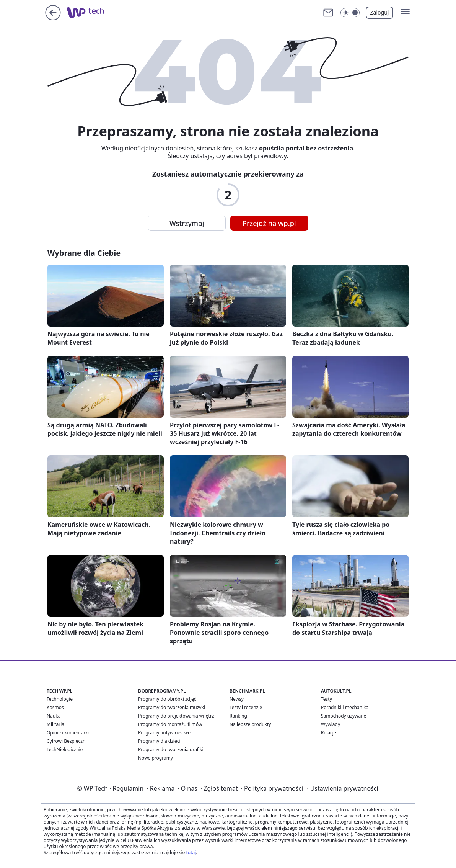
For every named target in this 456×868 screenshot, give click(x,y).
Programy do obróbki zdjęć (167, 699)
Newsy (237, 699)
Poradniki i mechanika (345, 707)
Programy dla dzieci (159, 741)
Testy (327, 699)
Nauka (54, 716)
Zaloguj (380, 12)
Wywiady (331, 724)
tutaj (191, 852)
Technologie (60, 699)
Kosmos (55, 707)
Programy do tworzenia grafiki (171, 749)
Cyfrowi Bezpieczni (67, 741)
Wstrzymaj (187, 223)
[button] (405, 13)
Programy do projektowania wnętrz (176, 716)
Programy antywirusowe (164, 733)
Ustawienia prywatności (342, 788)
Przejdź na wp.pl (269, 223)
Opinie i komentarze (68, 733)
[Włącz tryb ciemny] (350, 13)
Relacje (329, 733)
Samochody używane (344, 716)
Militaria (55, 724)
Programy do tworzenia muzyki (172, 707)
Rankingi (239, 716)
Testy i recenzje (246, 707)
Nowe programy (156, 758)
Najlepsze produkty (250, 724)
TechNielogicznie (65, 749)
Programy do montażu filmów (170, 724)
